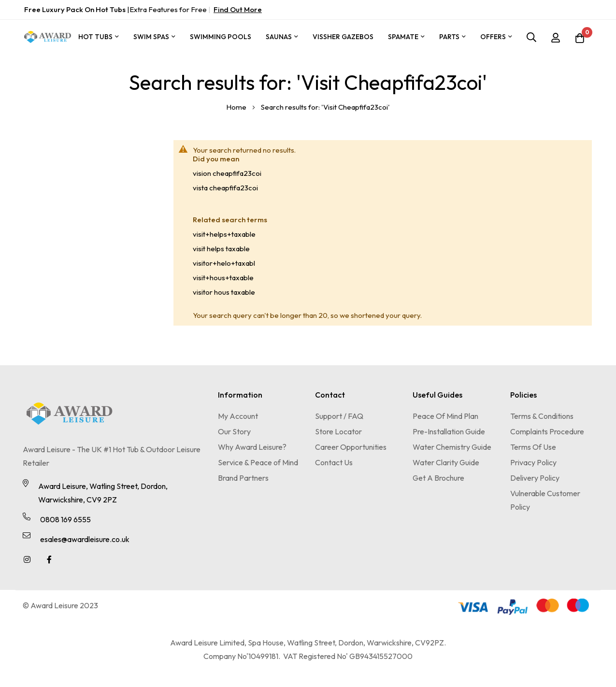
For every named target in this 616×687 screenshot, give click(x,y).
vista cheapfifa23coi (225, 188)
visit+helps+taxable (224, 234)
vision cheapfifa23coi (227, 173)
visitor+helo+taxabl (224, 263)
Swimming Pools (221, 37)
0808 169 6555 (65, 519)
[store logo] (48, 37)
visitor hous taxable (224, 292)
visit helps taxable (221, 249)
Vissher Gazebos (343, 37)
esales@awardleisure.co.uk (85, 539)
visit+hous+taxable (223, 278)
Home (237, 107)
